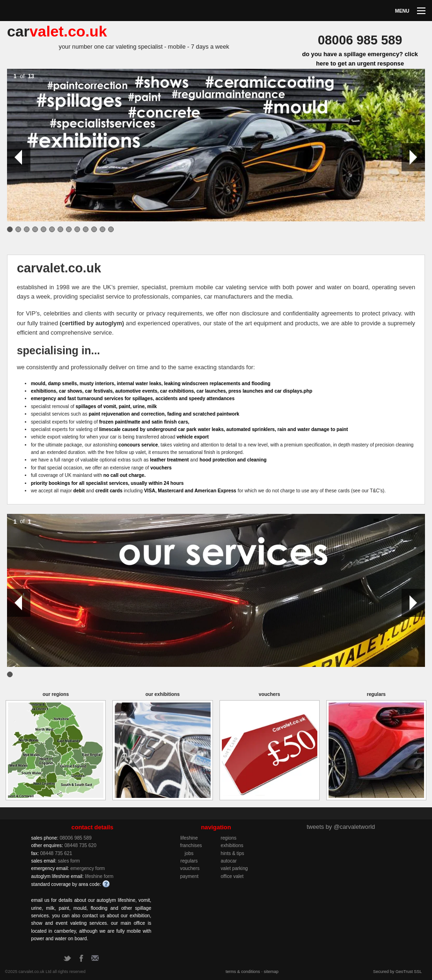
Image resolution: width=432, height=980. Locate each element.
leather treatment (169, 460)
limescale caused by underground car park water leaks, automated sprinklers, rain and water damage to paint (224, 429)
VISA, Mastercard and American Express (190, 491)
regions (228, 838)
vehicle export (193, 437)
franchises (191, 845)
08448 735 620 (81, 845)
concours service (138, 445)
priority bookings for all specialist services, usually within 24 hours (107, 483)
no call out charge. (124, 475)
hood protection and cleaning (233, 460)
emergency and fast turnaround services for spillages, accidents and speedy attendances (133, 399)
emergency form (88, 868)
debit (79, 491)
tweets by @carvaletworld (341, 827)
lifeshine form (99, 876)
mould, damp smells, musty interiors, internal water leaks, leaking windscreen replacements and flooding (151, 384)
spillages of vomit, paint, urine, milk (116, 406)
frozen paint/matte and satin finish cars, (144, 422)
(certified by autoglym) (92, 323)
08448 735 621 (56, 853)
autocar (228, 861)
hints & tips (232, 853)
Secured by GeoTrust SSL (397, 972)
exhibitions (232, 845)
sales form (69, 861)
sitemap (271, 972)
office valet (232, 876)
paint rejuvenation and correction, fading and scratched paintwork (164, 414)
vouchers (161, 468)
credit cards (109, 491)
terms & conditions (243, 972)
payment (189, 876)
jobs (189, 853)
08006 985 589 (75, 838)
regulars (189, 861)
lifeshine (189, 838)
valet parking (234, 868)
